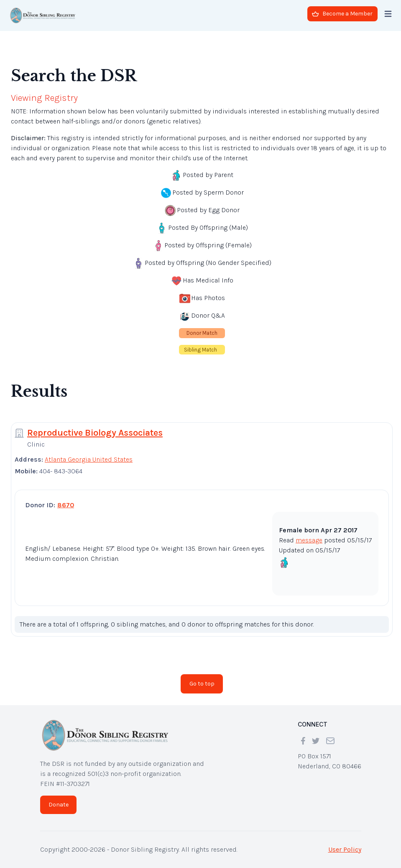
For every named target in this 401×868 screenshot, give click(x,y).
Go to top (202, 684)
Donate (59, 805)
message (309, 540)
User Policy (345, 849)
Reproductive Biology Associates (95, 433)
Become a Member (342, 14)
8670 (66, 505)
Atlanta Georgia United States (89, 459)
